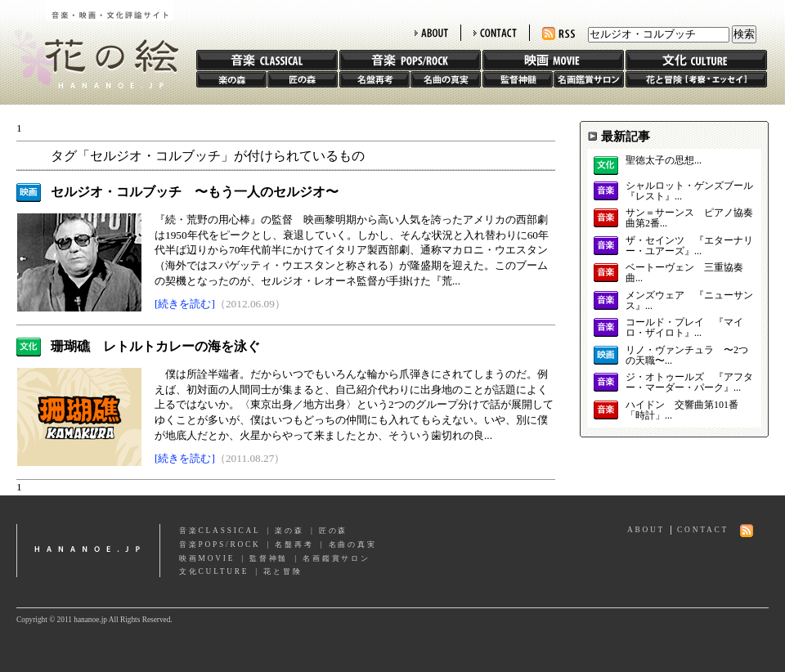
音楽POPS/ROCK (220, 544)
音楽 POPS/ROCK (410, 60)
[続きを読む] (185, 304)
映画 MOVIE (553, 60)
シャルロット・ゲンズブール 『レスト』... (689, 191)
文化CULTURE (214, 571)
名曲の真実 (446, 79)
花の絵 (90, 44)
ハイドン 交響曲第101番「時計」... (682, 410)
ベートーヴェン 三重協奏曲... (684, 273)
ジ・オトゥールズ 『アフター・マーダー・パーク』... (689, 383)
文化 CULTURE (696, 60)
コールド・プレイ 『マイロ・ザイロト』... (684, 328)
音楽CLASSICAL (220, 531)
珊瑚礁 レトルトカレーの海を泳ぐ (155, 346)
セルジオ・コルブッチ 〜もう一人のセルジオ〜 (195, 192)
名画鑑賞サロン (589, 79)
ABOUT (431, 33)
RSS (558, 34)
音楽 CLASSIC (267, 60)
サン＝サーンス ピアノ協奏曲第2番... (689, 218)
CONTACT (495, 33)
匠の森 (303, 79)
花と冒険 (696, 79)
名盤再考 (375, 79)
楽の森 (231, 79)
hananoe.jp (88, 551)
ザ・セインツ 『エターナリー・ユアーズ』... (689, 246)
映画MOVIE (207, 558)
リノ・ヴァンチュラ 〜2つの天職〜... (687, 356)
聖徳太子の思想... (664, 161)
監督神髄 (518, 79)
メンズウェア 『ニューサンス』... (689, 301)
